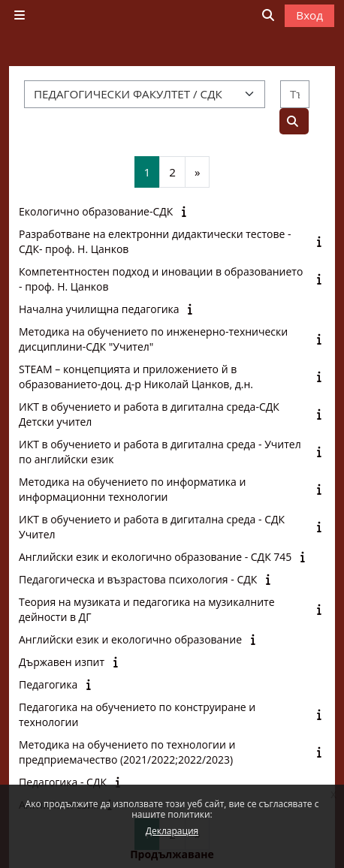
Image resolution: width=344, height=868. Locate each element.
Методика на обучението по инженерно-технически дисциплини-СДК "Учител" (153, 339)
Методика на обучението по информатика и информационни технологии (132, 489)
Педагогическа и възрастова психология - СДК (138, 579)
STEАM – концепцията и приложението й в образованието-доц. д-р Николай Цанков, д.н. (136, 377)
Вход (309, 15)
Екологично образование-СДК (96, 211)
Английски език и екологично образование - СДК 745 (155, 557)
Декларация (172, 831)
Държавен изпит (62, 662)
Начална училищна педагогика (99, 309)
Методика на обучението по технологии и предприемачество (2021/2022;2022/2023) (127, 752)
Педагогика (48, 684)
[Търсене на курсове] (295, 94)
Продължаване (172, 854)
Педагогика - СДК (63, 782)
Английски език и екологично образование (130, 639)
